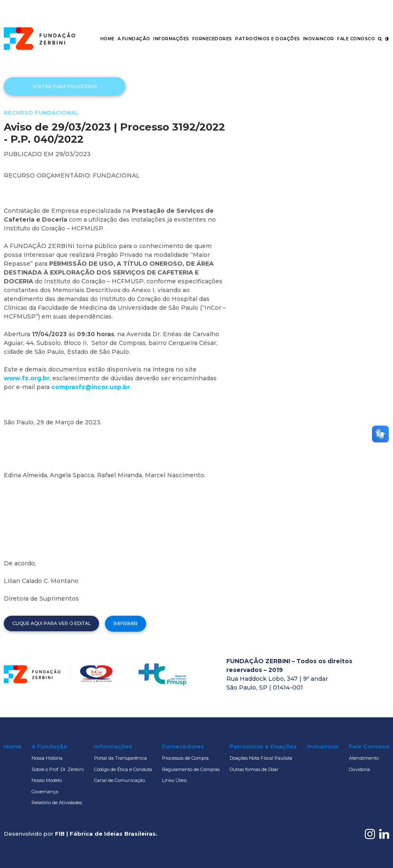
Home (107, 39)
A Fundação (134, 39)
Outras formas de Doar (254, 769)
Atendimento (364, 758)
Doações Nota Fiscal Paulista (261, 758)
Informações (171, 39)
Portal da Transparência (121, 758)
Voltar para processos (65, 86)
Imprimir (126, 624)
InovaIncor (319, 39)
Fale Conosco (356, 39)
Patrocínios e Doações (268, 39)
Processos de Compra (185, 758)
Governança (45, 792)
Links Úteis (174, 780)
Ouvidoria (359, 769)
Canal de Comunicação (119, 780)
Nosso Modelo (47, 780)
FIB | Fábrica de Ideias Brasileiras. (106, 834)
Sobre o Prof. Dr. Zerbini (58, 769)
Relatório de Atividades (57, 803)
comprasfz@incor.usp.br (90, 387)
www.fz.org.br (27, 378)
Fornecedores (212, 39)
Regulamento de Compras (191, 769)
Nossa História (47, 758)
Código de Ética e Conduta (123, 769)
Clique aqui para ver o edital (51, 623)
